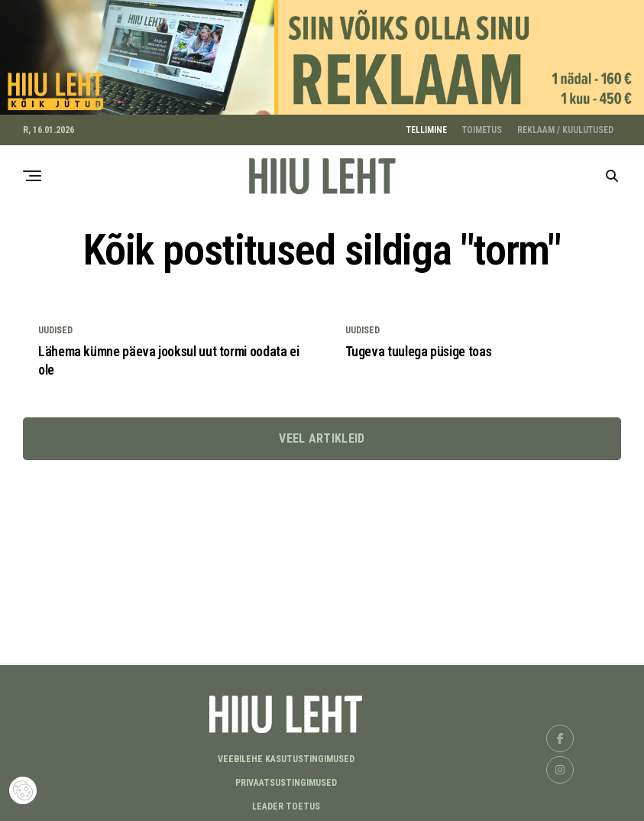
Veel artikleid (322, 435)
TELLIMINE (427, 126)
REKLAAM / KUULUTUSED (565, 126)
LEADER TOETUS (286, 803)
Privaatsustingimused (286, 779)
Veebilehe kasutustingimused (286, 755)
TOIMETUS (482, 126)
